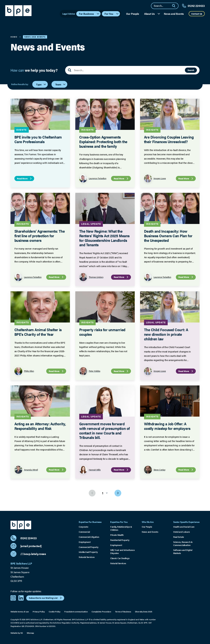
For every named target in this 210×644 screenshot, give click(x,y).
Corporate (84, 527)
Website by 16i (17, 633)
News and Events (174, 14)
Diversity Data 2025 (144, 612)
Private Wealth (117, 535)
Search (191, 70)
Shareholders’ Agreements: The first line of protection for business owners (40, 236)
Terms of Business (123, 612)
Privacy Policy (39, 612)
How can (34, 70)
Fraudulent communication (76, 612)
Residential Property (120, 540)
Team (61, 84)
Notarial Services (87, 557)
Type (41, 84)
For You (112, 14)
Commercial (84, 532)
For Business (89, 14)
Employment (85, 542)
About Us (152, 14)
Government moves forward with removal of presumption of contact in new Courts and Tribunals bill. (104, 431)
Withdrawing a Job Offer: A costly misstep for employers (167, 426)
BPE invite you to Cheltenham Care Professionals (38, 139)
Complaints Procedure (101, 612)
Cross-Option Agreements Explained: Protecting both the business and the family (103, 142)
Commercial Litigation (89, 537)
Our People (133, 14)
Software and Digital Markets (183, 552)
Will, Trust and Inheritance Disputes (122, 552)
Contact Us (197, 14)
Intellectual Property (88, 552)
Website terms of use (20, 612)
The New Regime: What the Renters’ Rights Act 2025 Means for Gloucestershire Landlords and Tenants (104, 238)
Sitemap (30, 633)
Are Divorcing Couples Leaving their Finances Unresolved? (169, 139)
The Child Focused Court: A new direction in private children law (166, 334)
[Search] (175, 6)
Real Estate (179, 537)
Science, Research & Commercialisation (183, 544)
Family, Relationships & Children (121, 528)
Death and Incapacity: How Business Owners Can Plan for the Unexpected (168, 236)
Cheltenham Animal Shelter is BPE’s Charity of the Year (38, 332)
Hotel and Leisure (181, 532)
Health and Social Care (184, 527)
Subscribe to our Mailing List (46, 598)
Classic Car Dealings (120, 558)
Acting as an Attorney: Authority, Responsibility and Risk (40, 426)
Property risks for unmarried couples (102, 332)
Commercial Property (89, 547)
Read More (25, 179)
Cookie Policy (55, 612)
